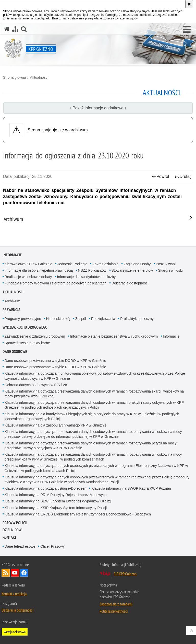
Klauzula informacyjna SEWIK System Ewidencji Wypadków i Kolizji (58, 501)
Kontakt (10, 537)
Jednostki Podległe (72, 264)
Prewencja (11, 310)
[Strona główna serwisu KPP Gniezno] (7, 29)
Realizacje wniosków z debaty (28, 277)
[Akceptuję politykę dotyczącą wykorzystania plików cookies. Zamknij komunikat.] (189, 4)
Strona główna (15, 77)
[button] (187, 30)
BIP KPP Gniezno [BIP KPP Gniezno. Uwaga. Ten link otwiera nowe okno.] (125, 574)
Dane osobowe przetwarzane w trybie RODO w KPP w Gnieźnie (55, 367)
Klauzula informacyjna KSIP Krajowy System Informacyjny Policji (56, 508)
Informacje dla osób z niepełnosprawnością (39, 270)
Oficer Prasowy (52, 546)
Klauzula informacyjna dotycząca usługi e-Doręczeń (46, 488)
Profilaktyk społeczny (137, 319)
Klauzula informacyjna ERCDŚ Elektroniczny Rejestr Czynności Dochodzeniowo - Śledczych (78, 514)
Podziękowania (103, 319)
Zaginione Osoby (137, 264)
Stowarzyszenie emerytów (132, 270)
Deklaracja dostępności (130, 283)
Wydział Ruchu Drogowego (25, 327)
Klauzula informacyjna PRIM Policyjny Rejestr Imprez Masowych (56, 495)
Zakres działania (105, 264)
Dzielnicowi (13, 530)
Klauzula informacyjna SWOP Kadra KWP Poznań (131, 488)
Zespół (81, 319)
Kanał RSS (6, 573)
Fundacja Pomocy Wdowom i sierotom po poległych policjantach (56, 283)
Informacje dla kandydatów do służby (87, 277)
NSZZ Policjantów (92, 270)
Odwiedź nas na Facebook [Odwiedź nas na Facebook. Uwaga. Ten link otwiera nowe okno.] (24, 573)
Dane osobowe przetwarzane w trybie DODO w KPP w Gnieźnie (55, 361)
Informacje (12, 255)
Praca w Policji (15, 523)
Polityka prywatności (114, 611)
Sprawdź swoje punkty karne (27, 343)
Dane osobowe (15, 352)
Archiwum (12, 301)
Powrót (161, 176)
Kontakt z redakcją (14, 594)
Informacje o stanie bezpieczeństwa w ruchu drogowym (114, 336)
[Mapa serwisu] (15, 29)
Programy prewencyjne (23, 319)
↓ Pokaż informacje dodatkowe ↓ (98, 108)
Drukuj (183, 176)
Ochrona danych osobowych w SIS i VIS (37, 385)
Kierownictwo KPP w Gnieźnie (28, 264)
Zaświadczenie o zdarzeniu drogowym (35, 336)
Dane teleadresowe (20, 546)
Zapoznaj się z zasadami (116, 604)
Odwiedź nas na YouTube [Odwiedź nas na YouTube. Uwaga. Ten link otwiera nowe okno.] (15, 573)
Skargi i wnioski (170, 270)
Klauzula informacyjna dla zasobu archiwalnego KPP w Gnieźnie (56, 425)
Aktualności (39, 77)
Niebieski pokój (58, 319)
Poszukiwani (166, 264)
